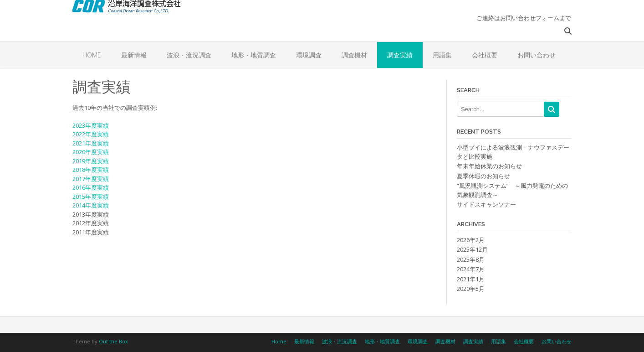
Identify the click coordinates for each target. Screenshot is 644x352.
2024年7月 (471, 269)
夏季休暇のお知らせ (483, 176)
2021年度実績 (91, 143)
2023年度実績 (91, 125)
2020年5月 (471, 289)
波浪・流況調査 (189, 55)
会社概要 (485, 55)
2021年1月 (471, 279)
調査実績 (400, 55)
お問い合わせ (537, 55)
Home (92, 55)
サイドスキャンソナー (486, 204)
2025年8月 (471, 259)
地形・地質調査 (254, 55)
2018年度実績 (91, 170)
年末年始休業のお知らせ (489, 166)
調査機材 (354, 55)
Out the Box (113, 341)
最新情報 (134, 55)
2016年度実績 (91, 187)
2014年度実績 (91, 205)
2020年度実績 (91, 152)
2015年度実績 (91, 197)
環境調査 (309, 55)
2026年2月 (471, 240)
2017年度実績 (91, 179)
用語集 (442, 55)
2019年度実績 (91, 161)
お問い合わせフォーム (530, 18)
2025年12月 (472, 249)
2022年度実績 (91, 134)
